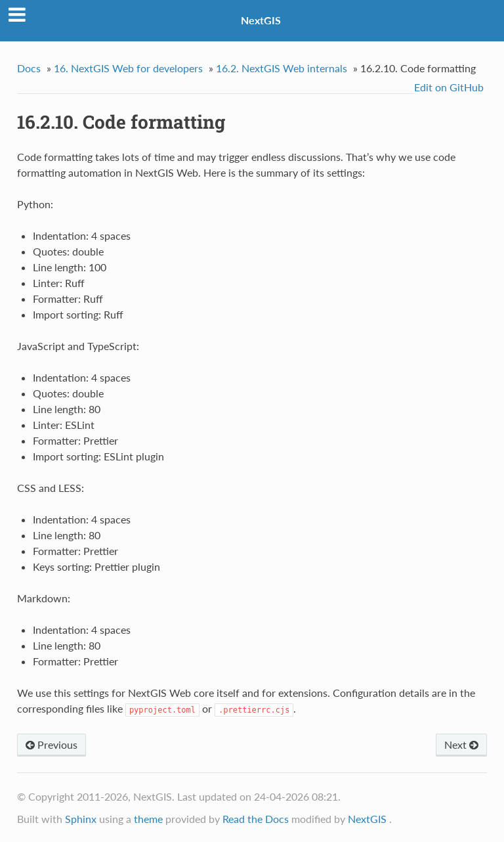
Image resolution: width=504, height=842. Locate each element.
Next (461, 744)
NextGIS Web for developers (128, 68)
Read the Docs (256, 819)
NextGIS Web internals (282, 68)
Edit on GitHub (449, 87)
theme (148, 819)
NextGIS (261, 20)
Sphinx (81, 819)
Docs (29, 68)
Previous (52, 744)
